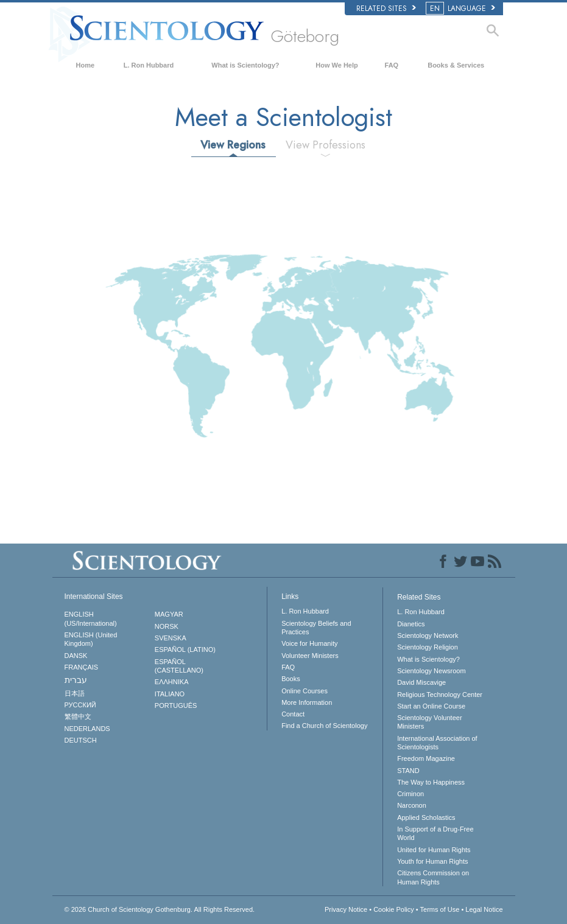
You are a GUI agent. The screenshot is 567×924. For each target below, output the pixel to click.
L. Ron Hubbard (149, 65)
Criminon (410, 794)
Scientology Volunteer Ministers (429, 722)
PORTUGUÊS (176, 705)
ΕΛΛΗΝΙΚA (172, 682)
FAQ (392, 65)
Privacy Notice (346, 909)
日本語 (75, 693)
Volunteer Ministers (310, 656)
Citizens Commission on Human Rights (433, 877)
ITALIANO (170, 694)
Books (291, 679)
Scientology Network (428, 635)
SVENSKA (171, 638)
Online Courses (305, 691)
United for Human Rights (434, 850)
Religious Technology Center (440, 695)
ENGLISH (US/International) (91, 618)
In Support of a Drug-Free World (435, 833)
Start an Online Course (431, 706)
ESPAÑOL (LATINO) (185, 649)
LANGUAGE (461, 9)
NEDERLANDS (87, 729)
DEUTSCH (81, 740)
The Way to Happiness (431, 782)
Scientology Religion (428, 647)
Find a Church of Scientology (324, 726)
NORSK (167, 626)
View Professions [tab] (326, 145)
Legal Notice (484, 909)
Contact (293, 714)
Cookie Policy (394, 909)
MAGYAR (169, 614)
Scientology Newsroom (431, 671)
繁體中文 (78, 716)
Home (86, 65)
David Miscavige (421, 682)
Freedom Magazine (426, 758)
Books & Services (456, 65)
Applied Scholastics (426, 817)
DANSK (76, 656)
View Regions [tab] (233, 145)
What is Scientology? (245, 65)
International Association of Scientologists (437, 743)
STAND (408, 771)
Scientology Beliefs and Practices (316, 628)
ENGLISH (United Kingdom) (91, 639)
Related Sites (386, 9)
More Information (307, 702)
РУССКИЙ (80, 705)
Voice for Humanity (309, 643)
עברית (76, 680)
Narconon (412, 805)
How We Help (336, 65)
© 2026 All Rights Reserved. (160, 909)
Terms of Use (440, 909)
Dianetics (411, 624)
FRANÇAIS (82, 667)
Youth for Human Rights (432, 861)
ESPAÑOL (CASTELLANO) (179, 666)
